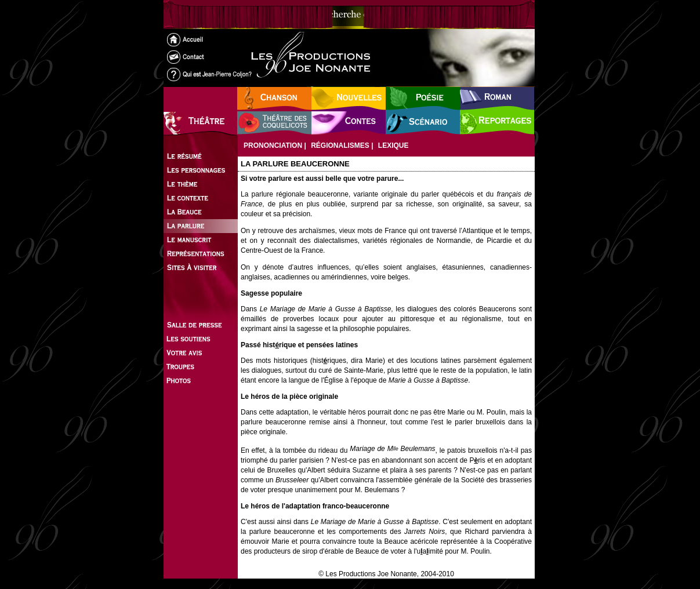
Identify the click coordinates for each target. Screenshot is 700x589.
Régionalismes (340, 146)
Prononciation (273, 146)
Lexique (393, 146)
